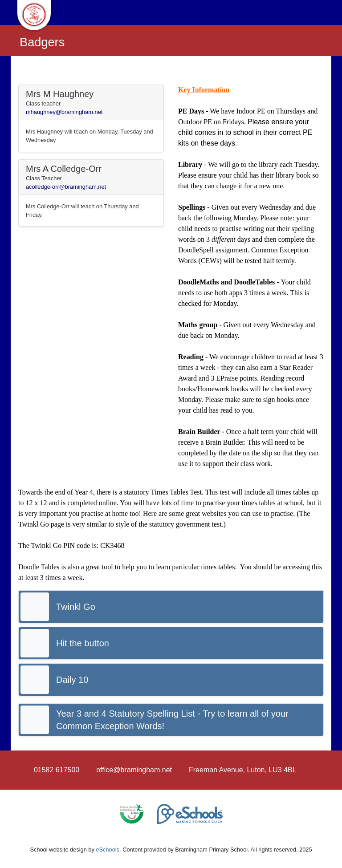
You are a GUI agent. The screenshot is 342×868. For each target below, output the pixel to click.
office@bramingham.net (134, 770)
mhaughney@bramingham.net (64, 112)
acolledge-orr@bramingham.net (66, 187)
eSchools (108, 850)
